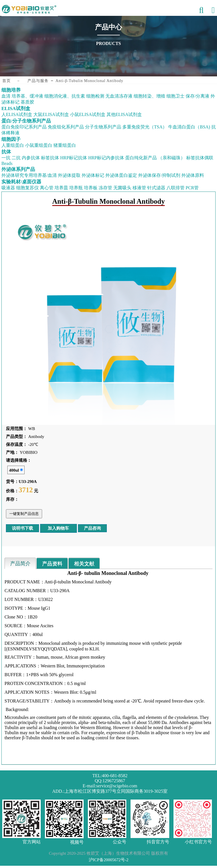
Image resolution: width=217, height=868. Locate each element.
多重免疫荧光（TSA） (145, 127)
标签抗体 (50, 158)
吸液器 (8, 188)
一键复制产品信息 (24, 514)
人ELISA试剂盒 (17, 114)
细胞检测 (95, 96)
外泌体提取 (69, 175)
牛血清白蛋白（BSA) (189, 127)
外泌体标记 (93, 175)
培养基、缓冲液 (27, 96)
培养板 (91, 188)
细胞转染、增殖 (149, 96)
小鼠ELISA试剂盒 (88, 114)
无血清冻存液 (119, 96)
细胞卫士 (175, 96)
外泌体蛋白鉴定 (121, 175)
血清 (6, 96)
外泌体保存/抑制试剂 (159, 175)
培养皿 (61, 188)
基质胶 (27, 102)
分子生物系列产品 (103, 127)
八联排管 (175, 188)
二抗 (16, 158)
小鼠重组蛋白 (39, 145)
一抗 (6, 158)
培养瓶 (76, 188)
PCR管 (192, 188)
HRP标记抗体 (74, 158)
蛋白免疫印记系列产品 (24, 127)
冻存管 (105, 188)
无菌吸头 (122, 188)
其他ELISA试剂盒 (124, 114)
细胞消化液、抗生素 (65, 96)
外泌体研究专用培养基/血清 (29, 175)
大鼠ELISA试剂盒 (51, 114)
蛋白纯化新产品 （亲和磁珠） (155, 158)
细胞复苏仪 (27, 188)
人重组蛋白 (13, 145)
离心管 (47, 188)
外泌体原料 (193, 175)
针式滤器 (156, 188)
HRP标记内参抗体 (106, 158)
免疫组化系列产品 (66, 127)
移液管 (139, 188)
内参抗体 (31, 158)
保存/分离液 (198, 96)
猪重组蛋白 (65, 145)
